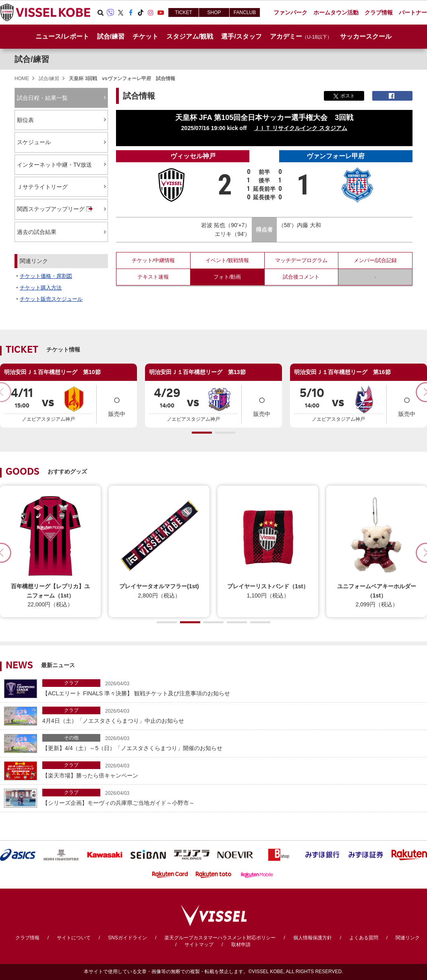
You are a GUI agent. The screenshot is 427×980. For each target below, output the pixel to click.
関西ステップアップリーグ (56, 209)
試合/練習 (32, 59)
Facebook (131, 12)
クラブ (71, 683)
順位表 (25, 120)
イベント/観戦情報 (227, 260)
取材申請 (241, 945)
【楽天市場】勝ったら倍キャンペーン (233, 770)
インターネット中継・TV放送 (54, 165)
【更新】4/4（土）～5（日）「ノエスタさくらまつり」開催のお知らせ (233, 743)
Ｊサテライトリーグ (42, 187)
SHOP (214, 12)
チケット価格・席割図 (46, 276)
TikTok (141, 12)
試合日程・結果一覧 (42, 98)
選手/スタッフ (241, 36)
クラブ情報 (27, 938)
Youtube (161, 12)
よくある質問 (364, 938)
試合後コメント (301, 277)
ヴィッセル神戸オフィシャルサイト (45, 12)
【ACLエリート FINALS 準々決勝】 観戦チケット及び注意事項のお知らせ (233, 688)
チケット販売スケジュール (51, 299)
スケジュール (34, 142)
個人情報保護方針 (313, 938)
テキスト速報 (153, 277)
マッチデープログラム (301, 260)
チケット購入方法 (41, 288)
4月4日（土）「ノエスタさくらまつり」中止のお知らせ (233, 715)
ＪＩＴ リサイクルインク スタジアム (301, 128)
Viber (110, 12)
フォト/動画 (227, 277)
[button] (202, 433)
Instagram (151, 12)
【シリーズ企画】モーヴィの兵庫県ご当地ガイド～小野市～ (233, 797)
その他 (71, 738)
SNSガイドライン (127, 938)
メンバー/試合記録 (375, 260)
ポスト (344, 96)
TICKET (183, 12)
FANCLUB (245, 12)
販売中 (117, 404)
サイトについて (74, 938)
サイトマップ (199, 945)
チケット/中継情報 (153, 260)
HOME (22, 79)
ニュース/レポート (62, 36)
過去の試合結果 (37, 232)
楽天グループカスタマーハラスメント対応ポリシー (220, 938)
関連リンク (408, 938)
